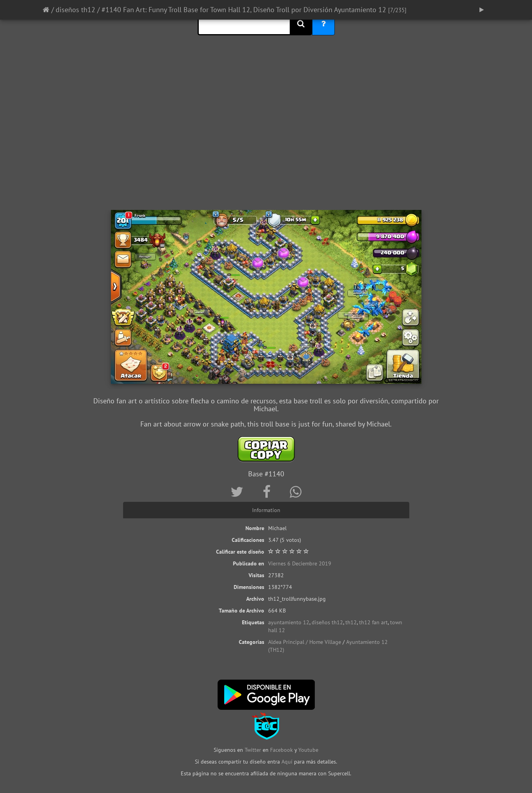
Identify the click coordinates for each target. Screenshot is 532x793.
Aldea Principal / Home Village (305, 642)
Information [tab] (266, 510)
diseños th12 (75, 10)
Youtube (308, 750)
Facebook (281, 750)
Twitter (254, 750)
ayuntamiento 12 (289, 622)
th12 (351, 622)
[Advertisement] (266, 147)
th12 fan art (373, 622)
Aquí (287, 762)
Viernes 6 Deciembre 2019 (300, 563)
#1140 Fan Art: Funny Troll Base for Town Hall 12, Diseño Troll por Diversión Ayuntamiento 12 (244, 10)
